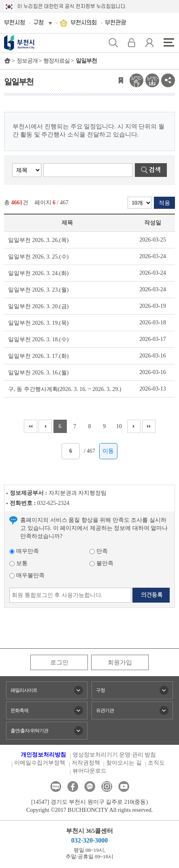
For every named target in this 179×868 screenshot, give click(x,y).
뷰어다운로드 (89, 771)
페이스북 (73, 787)
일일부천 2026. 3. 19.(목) (38, 323)
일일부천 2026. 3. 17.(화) (38, 356)
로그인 (59, 662)
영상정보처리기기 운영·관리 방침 (114, 755)
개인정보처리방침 (43, 755)
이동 (108, 451)
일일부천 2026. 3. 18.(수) (38, 339)
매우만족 (24, 551)
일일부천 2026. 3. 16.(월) (38, 373)
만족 (99, 551)
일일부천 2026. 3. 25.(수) (38, 257)
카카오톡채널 (90, 787)
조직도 (156, 763)
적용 (164, 203)
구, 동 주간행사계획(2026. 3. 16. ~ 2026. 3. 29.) (65, 389)
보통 (18, 563)
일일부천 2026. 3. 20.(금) (38, 306)
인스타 (107, 787)
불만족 (101, 563)
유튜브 (124, 787)
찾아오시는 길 (124, 763)
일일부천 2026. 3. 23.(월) (38, 290)
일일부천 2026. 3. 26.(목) (38, 240)
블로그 (56, 787)
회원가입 (120, 662)
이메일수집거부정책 (40, 763)
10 (119, 426)
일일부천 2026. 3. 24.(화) (38, 273)
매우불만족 (27, 575)
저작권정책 (86, 763)
